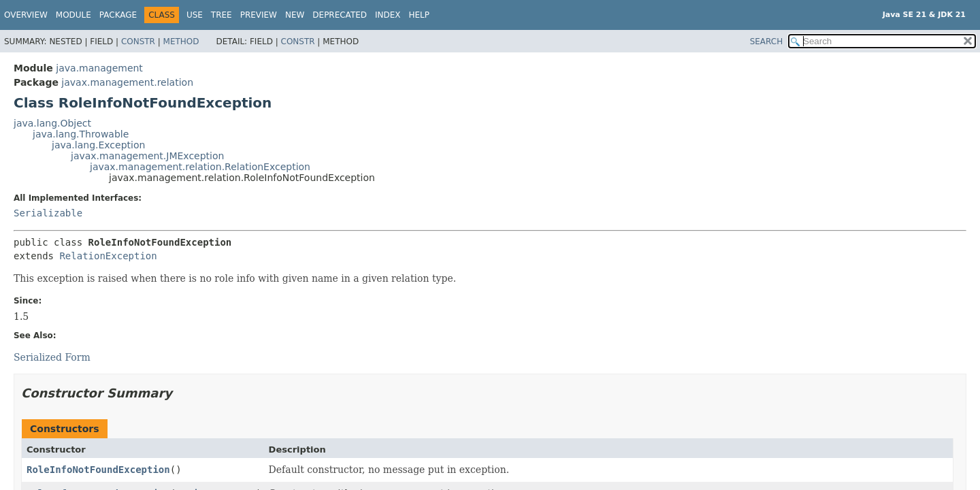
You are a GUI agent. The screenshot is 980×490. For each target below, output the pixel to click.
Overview (26, 15)
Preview (259, 15)
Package (118, 15)
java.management (99, 68)
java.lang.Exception (98, 145)
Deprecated (340, 15)
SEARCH (767, 42)
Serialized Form (52, 357)
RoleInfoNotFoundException (98, 470)
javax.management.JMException (147, 156)
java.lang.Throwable (81, 134)
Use (195, 15)
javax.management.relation (127, 82)
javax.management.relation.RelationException (200, 167)
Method (181, 42)
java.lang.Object (52, 123)
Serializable (48, 213)
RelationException (108, 256)
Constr (138, 42)
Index (388, 15)
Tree (222, 15)
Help (420, 15)
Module (73, 15)
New (295, 15)
